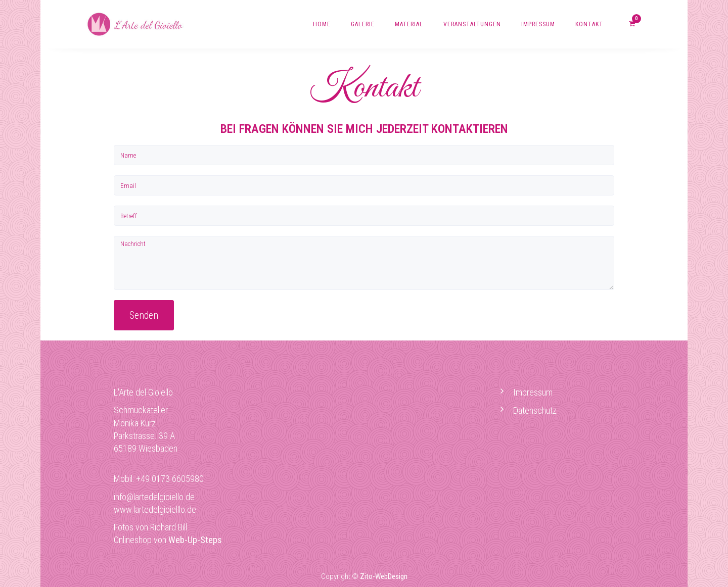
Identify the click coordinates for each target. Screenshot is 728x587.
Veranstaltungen (472, 24)
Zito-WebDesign (384, 576)
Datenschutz (535, 410)
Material (409, 24)
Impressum (538, 24)
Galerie (363, 24)
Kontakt (589, 24)
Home (322, 24)
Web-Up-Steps (195, 540)
